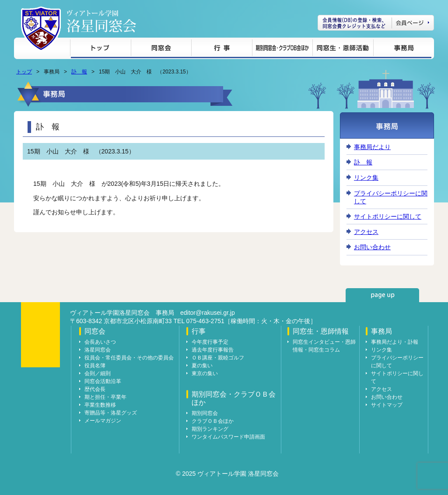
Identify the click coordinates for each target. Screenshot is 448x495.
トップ (100, 49)
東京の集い (205, 373)
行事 (222, 49)
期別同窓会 (205, 413)
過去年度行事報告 (213, 350)
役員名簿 (95, 366)
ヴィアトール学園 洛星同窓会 (101, 21)
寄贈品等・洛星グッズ (111, 413)
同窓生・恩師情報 (343, 49)
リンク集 (366, 178)
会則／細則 (98, 373)
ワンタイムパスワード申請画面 (228, 437)
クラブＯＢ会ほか (213, 421)
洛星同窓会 (98, 350)
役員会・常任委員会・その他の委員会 (129, 358)
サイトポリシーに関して (388, 216)
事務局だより (372, 147)
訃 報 (79, 72)
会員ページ (376, 23)
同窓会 (161, 49)
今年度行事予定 (210, 342)
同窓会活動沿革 (103, 381)
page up (382, 295)
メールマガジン (103, 421)
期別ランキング (210, 429)
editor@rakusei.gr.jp (208, 313)
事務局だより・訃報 (395, 342)
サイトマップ (387, 405)
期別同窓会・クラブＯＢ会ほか (282, 49)
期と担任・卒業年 (105, 397)
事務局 (402, 49)
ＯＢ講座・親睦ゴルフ (218, 358)
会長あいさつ (100, 342)
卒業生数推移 (100, 405)
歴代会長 (95, 389)
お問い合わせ (372, 247)
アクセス (366, 232)
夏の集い (202, 366)
